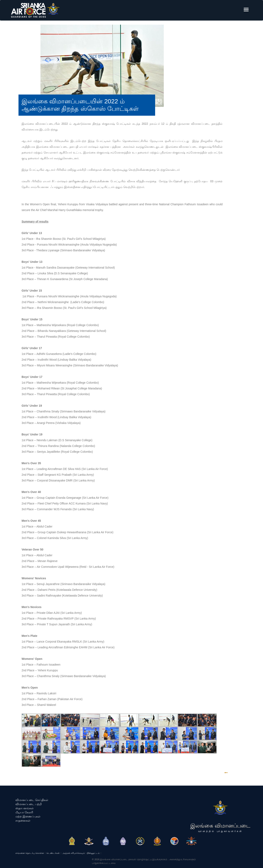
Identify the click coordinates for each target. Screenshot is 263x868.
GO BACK (239, 773)
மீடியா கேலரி (24, 812)
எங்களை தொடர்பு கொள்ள (30, 853)
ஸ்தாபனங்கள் (25, 808)
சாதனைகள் (23, 821)
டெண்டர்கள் (53, 853)
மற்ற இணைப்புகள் (28, 816)
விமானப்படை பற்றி (29, 804)
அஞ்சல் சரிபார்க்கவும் (74, 853)
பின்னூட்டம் (93, 853)
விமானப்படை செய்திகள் (32, 800)
